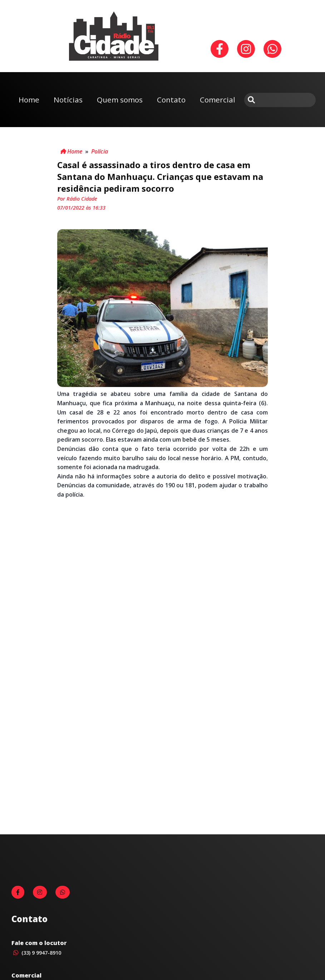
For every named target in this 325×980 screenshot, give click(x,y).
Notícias (68, 100)
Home (29, 100)
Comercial (218, 100)
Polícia (100, 151)
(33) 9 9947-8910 (36, 953)
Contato (171, 100)
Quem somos (120, 100)
